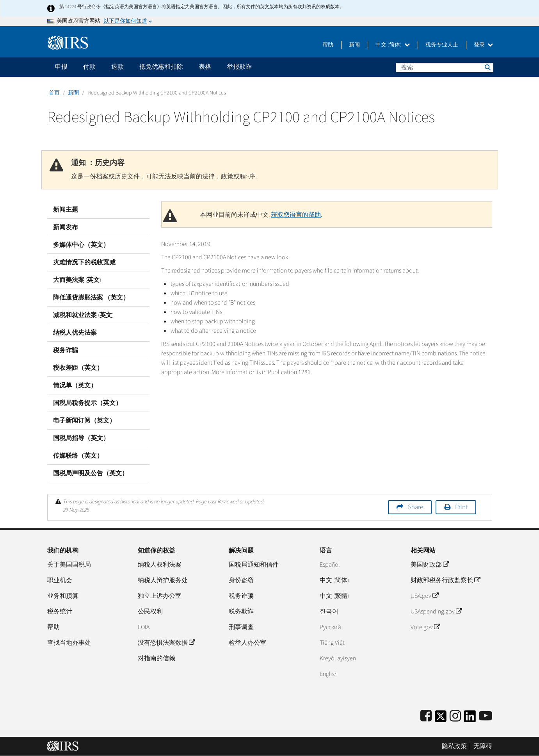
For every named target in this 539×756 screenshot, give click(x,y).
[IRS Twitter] (441, 719)
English (329, 674)
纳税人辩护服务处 (163, 580)
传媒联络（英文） (78, 456)
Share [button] (415, 507)
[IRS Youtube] (486, 716)
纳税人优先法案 (75, 333)
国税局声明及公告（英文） (91, 473)
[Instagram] (455, 716)
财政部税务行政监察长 (445, 580)
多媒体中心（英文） (81, 245)
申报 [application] (61, 67)
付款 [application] (89, 67)
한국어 (329, 612)
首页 (54, 93)
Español (330, 565)
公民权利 (150, 612)
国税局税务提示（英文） (87, 403)
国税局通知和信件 (254, 565)
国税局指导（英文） (81, 438)
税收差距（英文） (78, 368)
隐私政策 (454, 746)
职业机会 (60, 580)
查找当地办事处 (69, 643)
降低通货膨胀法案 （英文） (91, 298)
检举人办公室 (247, 643)
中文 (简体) (393, 45)
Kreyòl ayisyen (338, 658)
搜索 (487, 67)
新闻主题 (66, 210)
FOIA (144, 627)
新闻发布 (66, 227)
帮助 (328, 45)
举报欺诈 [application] (239, 67)
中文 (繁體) (334, 596)
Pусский (330, 627)
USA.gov (424, 596)
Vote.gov (425, 627)
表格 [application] (205, 67)
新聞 (73, 93)
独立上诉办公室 (160, 596)
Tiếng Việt (332, 643)
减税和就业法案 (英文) (83, 315)
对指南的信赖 (157, 658)
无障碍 (483, 746)
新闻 (354, 45)
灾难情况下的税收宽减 (84, 262)
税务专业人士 (442, 45)
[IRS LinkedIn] (470, 719)
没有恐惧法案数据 (166, 643)
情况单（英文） (75, 385)
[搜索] (445, 68)
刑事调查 (241, 627)
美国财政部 (430, 565)
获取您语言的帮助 (296, 215)
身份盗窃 (241, 580)
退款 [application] (117, 67)
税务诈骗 (66, 350)
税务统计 (60, 612)
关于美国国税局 (69, 565)
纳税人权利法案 (160, 565)
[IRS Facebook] (426, 716)
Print (461, 507)
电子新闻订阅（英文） (84, 421)
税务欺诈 (241, 612)
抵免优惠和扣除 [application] (161, 67)
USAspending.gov (436, 612)
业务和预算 (63, 596)
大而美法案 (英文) (77, 280)
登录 (483, 45)
